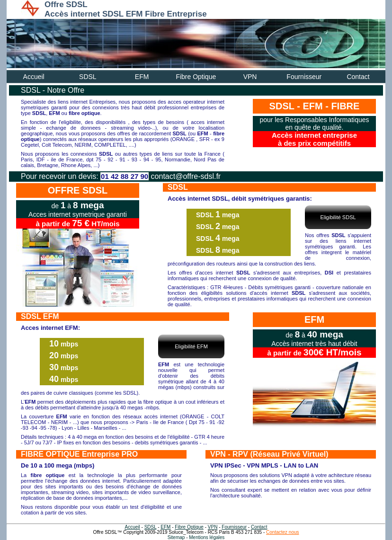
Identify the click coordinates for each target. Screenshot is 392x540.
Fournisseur (304, 77)
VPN (250, 77)
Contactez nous (283, 532)
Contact (358, 77)
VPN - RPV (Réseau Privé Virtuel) (269, 454)
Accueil (34, 77)
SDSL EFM (40, 316)
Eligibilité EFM (191, 346)
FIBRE (345, 106)
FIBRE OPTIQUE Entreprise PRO (79, 454)
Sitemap (176, 537)
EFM (142, 77)
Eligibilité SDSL (338, 217)
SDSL (88, 77)
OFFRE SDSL (78, 190)
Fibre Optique (196, 77)
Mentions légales (207, 537)
